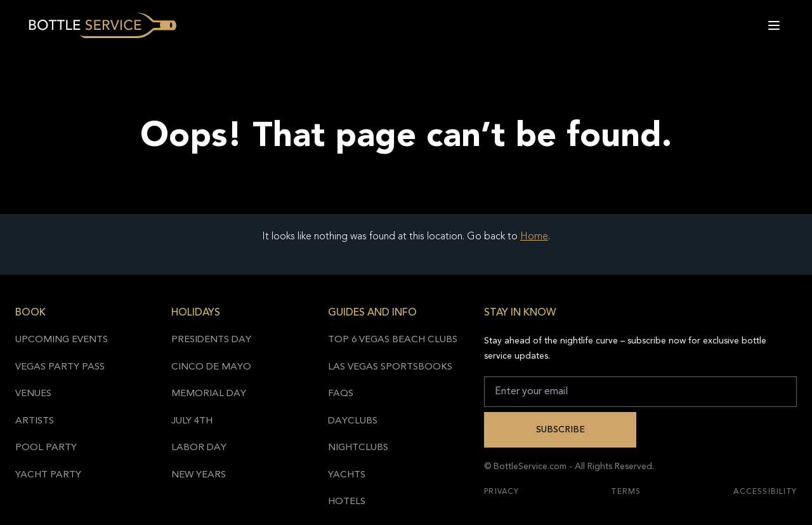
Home (534, 237)
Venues (33, 394)
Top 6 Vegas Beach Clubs (393, 340)
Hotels (347, 502)
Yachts (347, 475)
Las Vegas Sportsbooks (390, 367)
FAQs (341, 394)
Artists (35, 421)
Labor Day (199, 448)
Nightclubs (358, 448)
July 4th (192, 421)
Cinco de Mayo (211, 367)
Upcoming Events (62, 340)
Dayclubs (353, 421)
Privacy (501, 492)
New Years (199, 475)
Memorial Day (209, 394)
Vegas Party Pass (60, 367)
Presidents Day (211, 340)
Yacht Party (48, 475)
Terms (626, 492)
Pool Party (46, 448)
